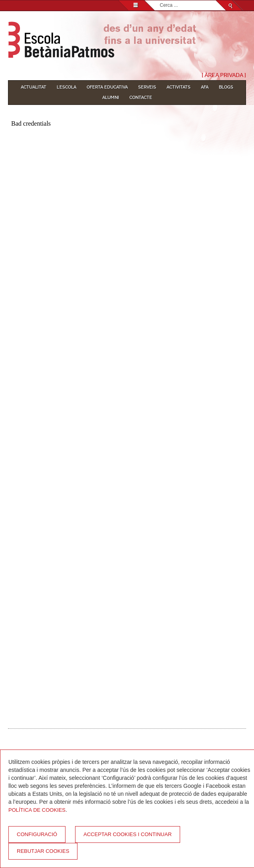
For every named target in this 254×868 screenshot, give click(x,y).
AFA (205, 87)
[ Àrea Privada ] (224, 75)
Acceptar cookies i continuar (128, 834)
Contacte (141, 98)
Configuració (37, 834)
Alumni (111, 98)
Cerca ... (160, 1)
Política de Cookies (37, 810)
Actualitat (34, 87)
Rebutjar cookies (43, 851)
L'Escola (66, 87)
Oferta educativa (107, 87)
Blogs (226, 87)
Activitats (179, 87)
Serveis (147, 87)
